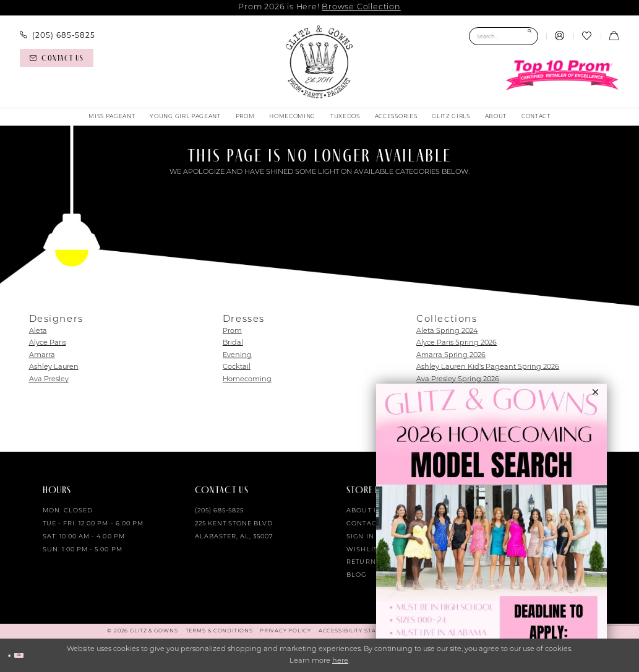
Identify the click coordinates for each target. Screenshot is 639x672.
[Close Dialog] (14, 655)
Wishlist (364, 550)
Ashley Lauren (54, 367)
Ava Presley (49, 380)
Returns (363, 562)
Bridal (233, 343)
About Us (365, 511)
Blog (356, 575)
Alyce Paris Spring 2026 (457, 343)
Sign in (360, 537)
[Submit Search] (529, 36)
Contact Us (369, 524)
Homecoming (247, 380)
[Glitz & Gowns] (319, 62)
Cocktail (237, 367)
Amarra (42, 355)
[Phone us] (57, 35)
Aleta (38, 331)
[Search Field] (504, 36)
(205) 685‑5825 (220, 511)
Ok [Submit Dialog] (34, 655)
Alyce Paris (48, 343)
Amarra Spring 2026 (451, 355)
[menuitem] (57, 35)
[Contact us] (56, 58)
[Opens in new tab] (491, 528)
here (340, 661)
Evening (237, 355)
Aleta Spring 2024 (447, 331)
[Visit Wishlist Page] (587, 37)
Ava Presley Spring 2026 (458, 380)
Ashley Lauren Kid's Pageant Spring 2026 (488, 367)
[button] (560, 37)
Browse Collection (361, 7)
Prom (232, 331)
